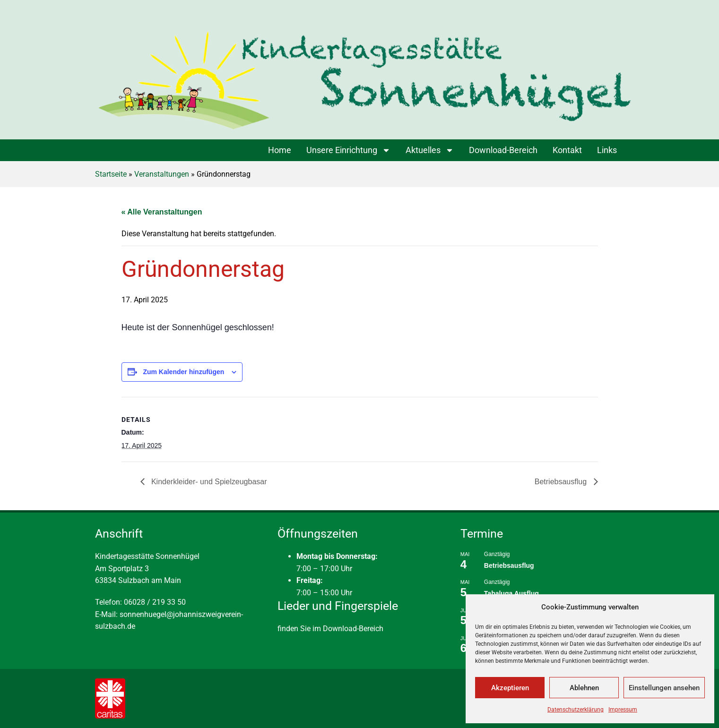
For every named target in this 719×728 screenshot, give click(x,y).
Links (607, 150)
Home (280, 150)
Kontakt (567, 150)
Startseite (111, 174)
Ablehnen (584, 688)
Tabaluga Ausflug (511, 593)
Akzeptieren (510, 688)
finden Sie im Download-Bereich (330, 629)
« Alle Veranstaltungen (162, 212)
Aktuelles (430, 150)
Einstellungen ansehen (664, 688)
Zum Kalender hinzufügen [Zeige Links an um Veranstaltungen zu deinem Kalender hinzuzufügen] (183, 372)
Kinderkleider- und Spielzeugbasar (208, 482)
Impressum (623, 710)
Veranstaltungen (162, 174)
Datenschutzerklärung (576, 710)
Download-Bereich (503, 150)
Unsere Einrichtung (348, 150)
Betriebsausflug (562, 482)
